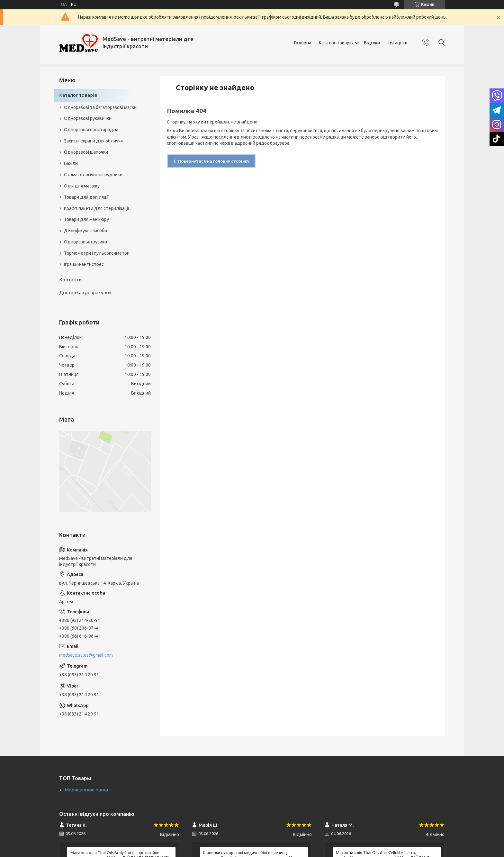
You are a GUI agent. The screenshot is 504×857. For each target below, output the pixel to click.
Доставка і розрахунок (85, 292)
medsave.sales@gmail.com (86, 655)
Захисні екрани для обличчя (93, 141)
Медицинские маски (86, 790)
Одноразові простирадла (91, 130)
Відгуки (372, 43)
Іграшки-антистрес (84, 264)
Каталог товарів (336, 43)
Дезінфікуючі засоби (85, 231)
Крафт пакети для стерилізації (97, 208)
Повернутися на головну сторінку (214, 161)
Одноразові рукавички (88, 118)
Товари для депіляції (86, 197)
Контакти (70, 280)
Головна (303, 43)
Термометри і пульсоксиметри (97, 253)
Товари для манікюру (86, 219)
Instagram (397, 43)
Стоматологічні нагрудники (93, 175)
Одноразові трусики (85, 242)
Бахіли (71, 163)
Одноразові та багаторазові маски (100, 107)
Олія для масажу (82, 186)
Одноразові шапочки (86, 152)
